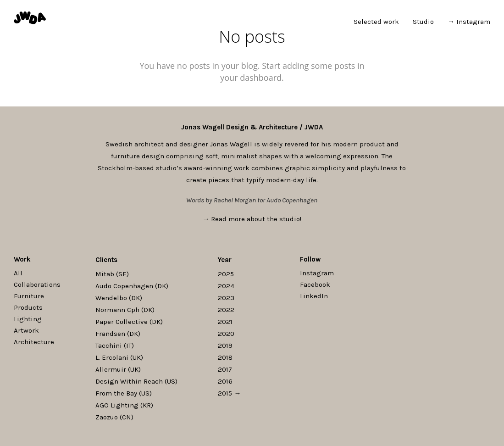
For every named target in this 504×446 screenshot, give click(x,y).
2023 (226, 298)
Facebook (315, 284)
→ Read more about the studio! (252, 219)
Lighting (28, 319)
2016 (225, 381)
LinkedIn (314, 296)
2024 (226, 286)
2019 (225, 346)
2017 (225, 369)
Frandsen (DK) (118, 334)
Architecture (34, 342)
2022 (226, 310)
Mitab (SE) (112, 274)
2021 (225, 322)
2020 (226, 334)
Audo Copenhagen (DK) (132, 286)
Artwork (26, 330)
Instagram (317, 273)
